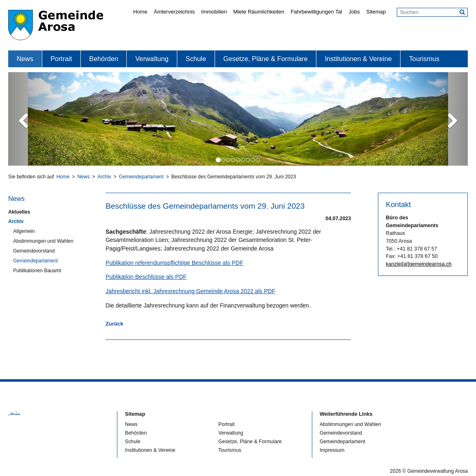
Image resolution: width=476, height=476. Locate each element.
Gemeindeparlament (141, 177)
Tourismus (424, 59)
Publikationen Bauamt (37, 271)
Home (140, 12)
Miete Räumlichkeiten (259, 12)
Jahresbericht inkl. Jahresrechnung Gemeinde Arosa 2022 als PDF (190, 291)
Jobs (354, 12)
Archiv (104, 177)
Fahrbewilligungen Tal (316, 12)
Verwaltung (152, 59)
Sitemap (376, 12)
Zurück (114, 324)
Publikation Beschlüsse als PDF (146, 277)
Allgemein (24, 231)
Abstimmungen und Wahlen (43, 241)
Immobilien (214, 12)
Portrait (61, 59)
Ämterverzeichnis (174, 12)
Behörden (104, 59)
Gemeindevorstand (34, 251)
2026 (395, 471)
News (25, 59)
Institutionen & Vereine (358, 59)
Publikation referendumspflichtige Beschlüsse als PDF (174, 263)
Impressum (332, 450)
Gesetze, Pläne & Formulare (265, 59)
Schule (196, 59)
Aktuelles (19, 212)
